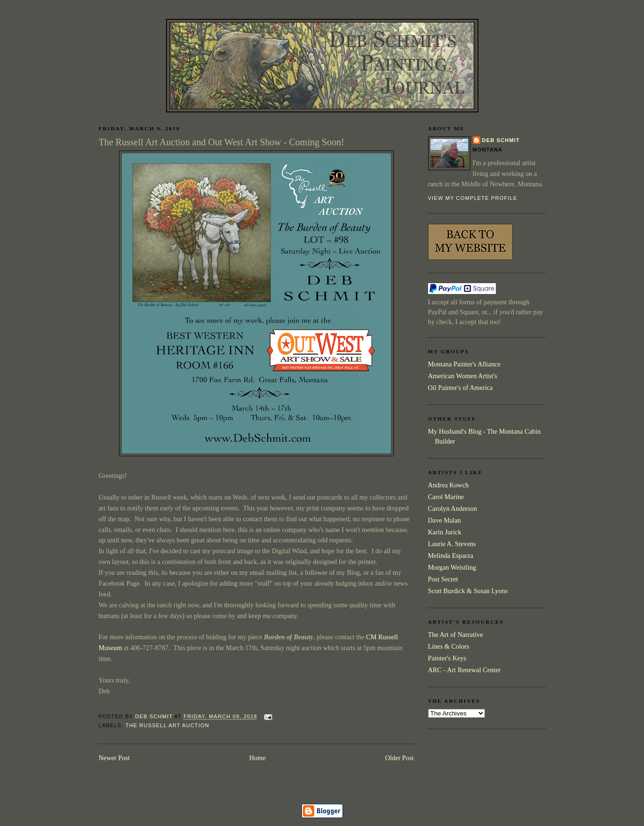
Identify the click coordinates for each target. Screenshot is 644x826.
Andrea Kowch (449, 485)
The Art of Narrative (456, 635)
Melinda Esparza (451, 556)
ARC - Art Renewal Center (465, 670)
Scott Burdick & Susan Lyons (468, 591)
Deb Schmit (501, 140)
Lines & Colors (449, 646)
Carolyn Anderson (453, 508)
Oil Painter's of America (461, 388)
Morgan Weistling (452, 567)
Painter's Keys (447, 658)
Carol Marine (446, 497)
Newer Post (114, 758)
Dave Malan (445, 520)
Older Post (400, 758)
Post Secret (443, 579)
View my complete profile (473, 198)
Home (258, 758)
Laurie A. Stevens (452, 544)
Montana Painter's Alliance (464, 364)
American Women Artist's (463, 376)
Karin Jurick (445, 532)
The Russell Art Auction (167, 725)
